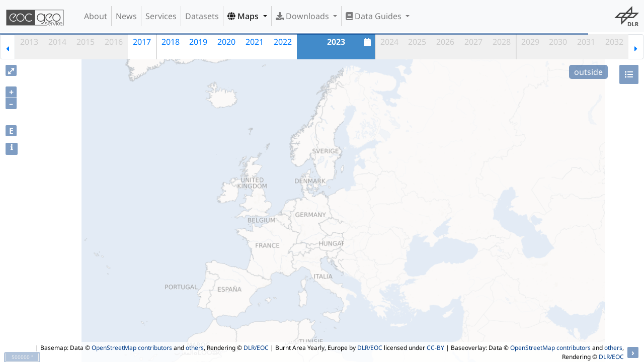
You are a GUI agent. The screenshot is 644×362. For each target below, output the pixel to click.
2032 (614, 42)
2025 (417, 42)
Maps (244, 16)
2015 (86, 42)
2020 (226, 42)
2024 (389, 42)
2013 (29, 42)
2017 (142, 42)
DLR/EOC (256, 348)
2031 (586, 42)
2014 (57, 42)
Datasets (202, 16)
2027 (473, 42)
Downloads (303, 16)
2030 (558, 42)
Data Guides (375, 16)
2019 (198, 42)
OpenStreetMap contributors (132, 348)
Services (161, 16)
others (195, 348)
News (126, 16)
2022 (283, 42)
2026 (445, 42)
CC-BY (435, 348)
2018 (171, 42)
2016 (114, 42)
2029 (530, 42)
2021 (255, 42)
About (96, 16)
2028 (502, 42)
